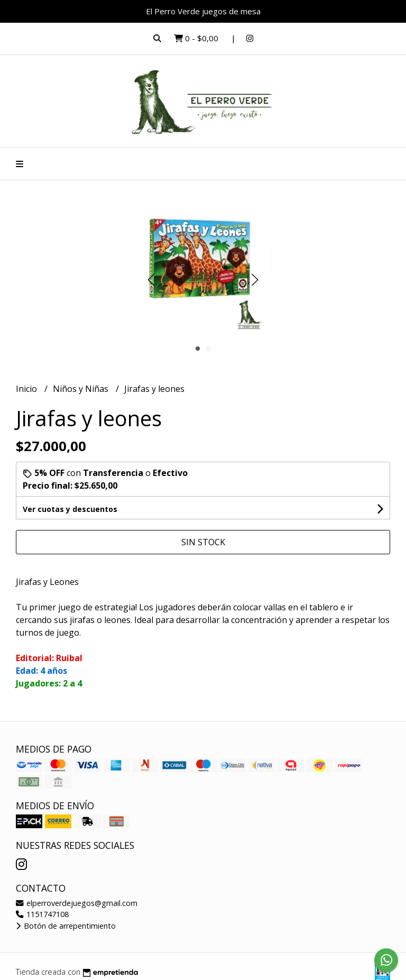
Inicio (27, 389)
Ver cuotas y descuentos (70, 509)
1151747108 (42, 914)
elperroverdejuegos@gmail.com (77, 903)
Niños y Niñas (82, 389)
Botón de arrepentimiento (66, 926)
